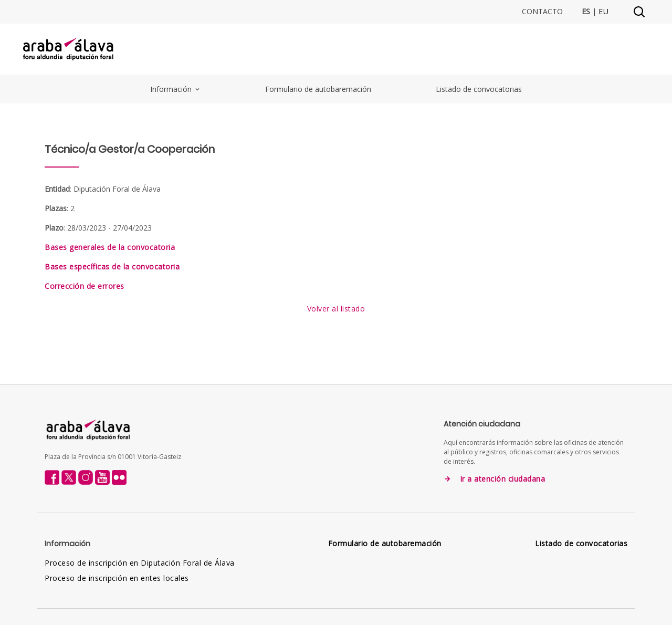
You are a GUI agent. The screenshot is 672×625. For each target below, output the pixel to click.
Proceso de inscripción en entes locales (117, 578)
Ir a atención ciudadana (503, 479)
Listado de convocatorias (479, 89)
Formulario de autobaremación (318, 89)
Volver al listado (336, 309)
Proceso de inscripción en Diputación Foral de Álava (140, 563)
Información (176, 89)
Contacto (542, 12)
